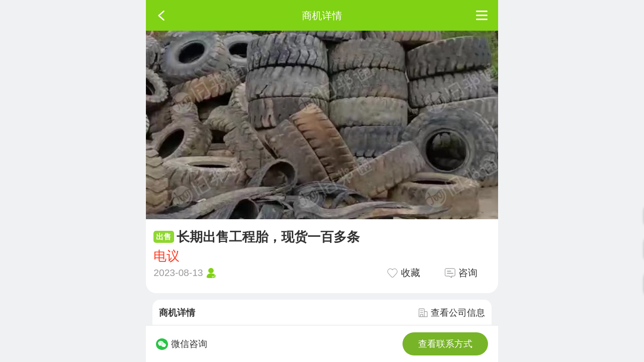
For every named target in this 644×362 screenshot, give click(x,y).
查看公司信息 (452, 313)
